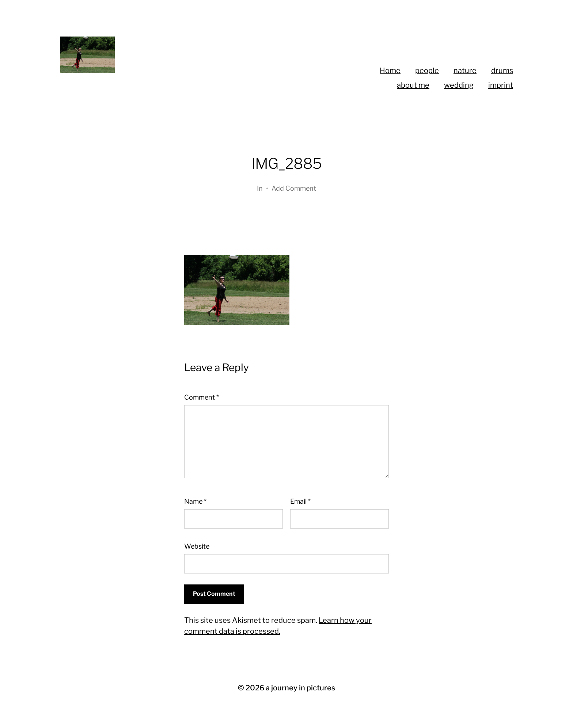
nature (465, 70)
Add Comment (294, 188)
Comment (202, 397)
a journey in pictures (300, 688)
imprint (501, 85)
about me (413, 85)
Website (197, 546)
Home (390, 70)
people (427, 70)
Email (300, 501)
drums (502, 70)
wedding (459, 85)
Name (195, 501)
